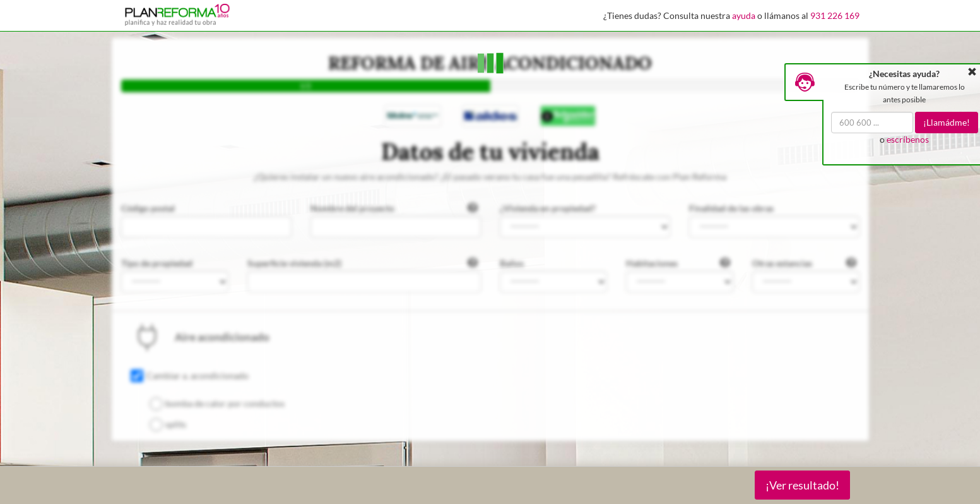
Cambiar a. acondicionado (198, 375)
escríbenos (908, 139)
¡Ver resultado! (802, 485)
